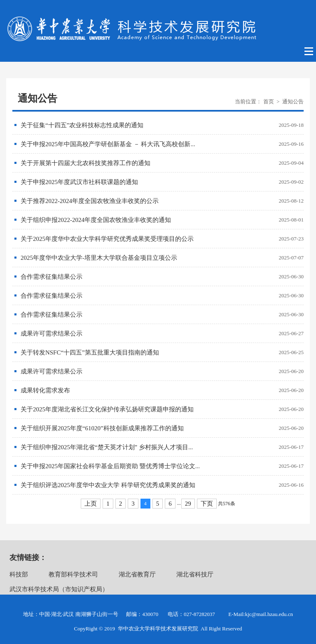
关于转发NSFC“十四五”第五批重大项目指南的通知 (90, 352)
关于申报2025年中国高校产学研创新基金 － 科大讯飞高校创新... (108, 144)
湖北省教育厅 (137, 574)
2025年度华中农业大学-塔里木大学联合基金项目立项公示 (99, 258)
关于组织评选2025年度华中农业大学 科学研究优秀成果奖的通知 (108, 485)
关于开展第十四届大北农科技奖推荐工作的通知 (85, 163)
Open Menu (309, 51)
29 (188, 504)
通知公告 (293, 101)
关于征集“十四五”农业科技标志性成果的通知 (82, 125)
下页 (207, 504)
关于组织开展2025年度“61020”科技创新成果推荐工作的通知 (102, 428)
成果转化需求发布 (45, 390)
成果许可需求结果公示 (51, 334)
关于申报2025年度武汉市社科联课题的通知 (79, 182)
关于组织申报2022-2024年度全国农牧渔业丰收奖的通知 (96, 220)
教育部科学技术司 (73, 574)
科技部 (19, 574)
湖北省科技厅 (195, 574)
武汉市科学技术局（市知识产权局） (59, 589)
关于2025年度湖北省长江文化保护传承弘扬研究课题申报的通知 (107, 409)
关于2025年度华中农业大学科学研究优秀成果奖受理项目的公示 (107, 239)
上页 (91, 504)
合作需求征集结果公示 (51, 277)
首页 (269, 101)
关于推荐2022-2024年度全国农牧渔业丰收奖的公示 (90, 201)
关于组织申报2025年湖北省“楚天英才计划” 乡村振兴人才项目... (107, 447)
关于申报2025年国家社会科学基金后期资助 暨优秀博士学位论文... (110, 466)
